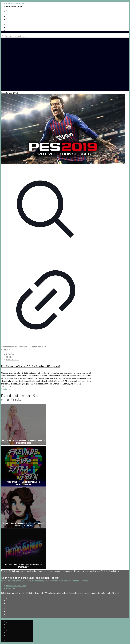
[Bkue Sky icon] (7, 19)
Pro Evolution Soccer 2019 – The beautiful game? (31, 366)
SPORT (10, 357)
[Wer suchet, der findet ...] (15, 36)
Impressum (11, 588)
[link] (26, 36)
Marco (22, 347)
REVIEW (10, 354)
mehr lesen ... (8, 389)
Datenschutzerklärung (16, 585)
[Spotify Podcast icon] (7, 11)
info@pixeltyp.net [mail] (14, 6)
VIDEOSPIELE (13, 360)
